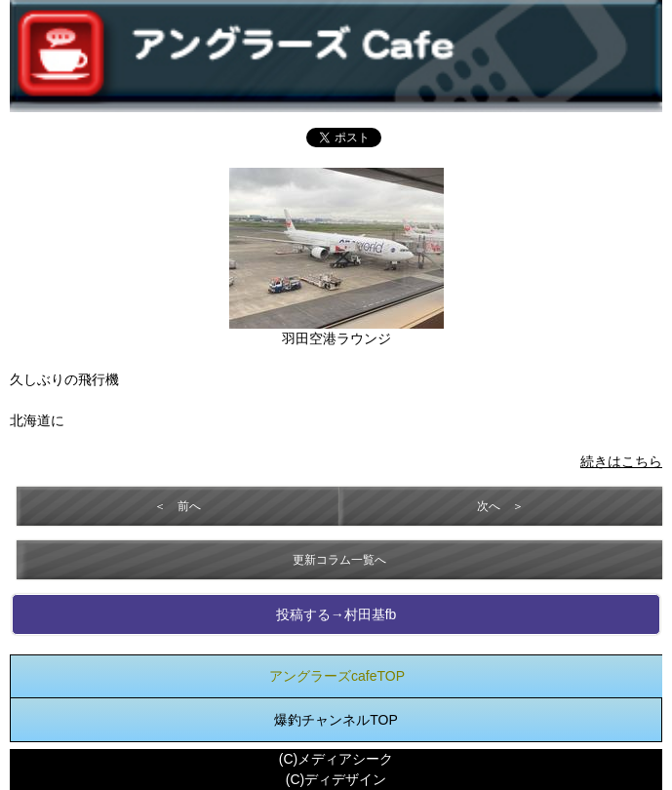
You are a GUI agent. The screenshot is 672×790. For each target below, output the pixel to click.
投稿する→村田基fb (336, 614)
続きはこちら (621, 461)
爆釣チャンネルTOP (336, 720)
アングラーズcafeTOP (337, 676)
